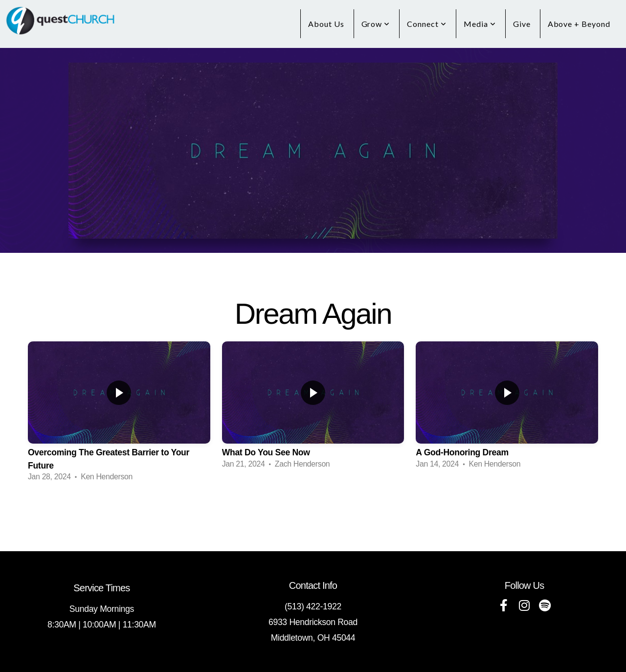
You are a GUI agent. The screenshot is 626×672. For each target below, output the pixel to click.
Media (480, 24)
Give (522, 24)
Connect (427, 24)
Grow (376, 24)
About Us (326, 24)
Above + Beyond (579, 24)
